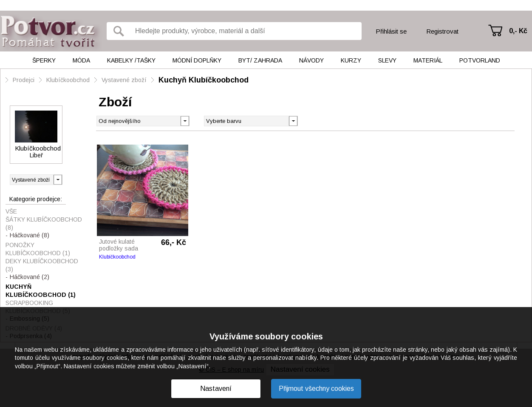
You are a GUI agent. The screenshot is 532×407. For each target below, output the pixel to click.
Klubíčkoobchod (68, 80)
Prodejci (24, 80)
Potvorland (480, 60)
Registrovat (442, 31)
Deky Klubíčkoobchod (42, 265)
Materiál (428, 60)
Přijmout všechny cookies (316, 388)
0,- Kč (518, 31)
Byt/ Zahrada (260, 60)
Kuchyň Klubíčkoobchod (204, 80)
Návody (311, 60)
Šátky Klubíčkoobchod (44, 223)
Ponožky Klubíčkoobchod (38, 249)
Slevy (387, 60)
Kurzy (351, 60)
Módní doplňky (197, 60)
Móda (81, 60)
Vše (11, 211)
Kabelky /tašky (131, 60)
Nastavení (216, 388)
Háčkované (30, 235)
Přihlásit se (391, 31)
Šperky (44, 60)
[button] (293, 120)
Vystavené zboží (124, 80)
